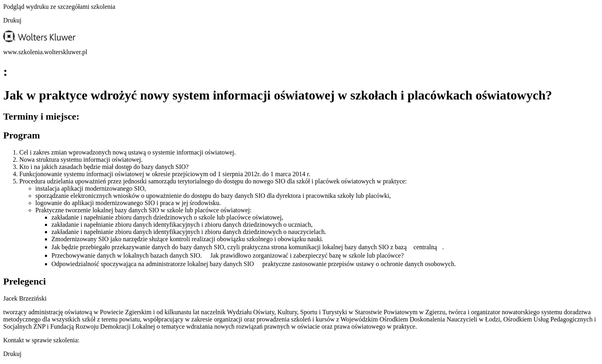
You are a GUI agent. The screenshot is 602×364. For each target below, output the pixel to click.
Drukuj (12, 20)
